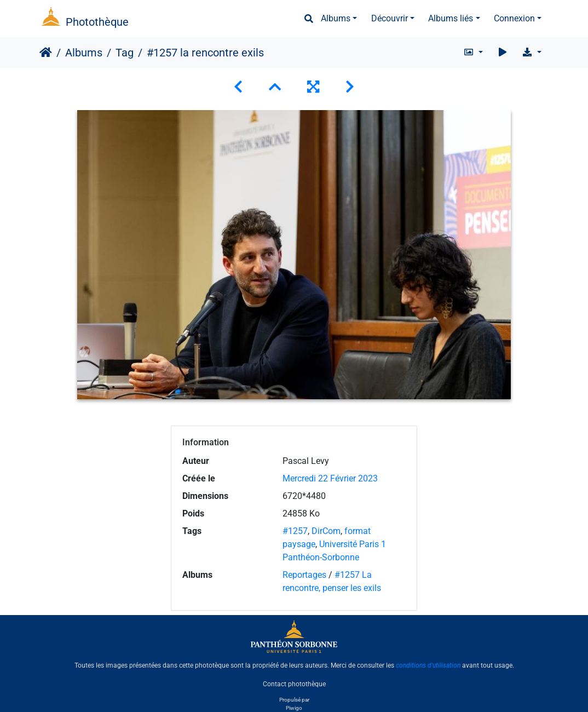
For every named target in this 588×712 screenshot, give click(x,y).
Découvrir (390, 18)
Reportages (304, 575)
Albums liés (451, 18)
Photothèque (97, 22)
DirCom (326, 531)
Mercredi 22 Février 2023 (330, 478)
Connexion (514, 18)
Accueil (46, 53)
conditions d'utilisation (428, 665)
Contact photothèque (294, 684)
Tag (125, 53)
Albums (336, 18)
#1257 (295, 531)
